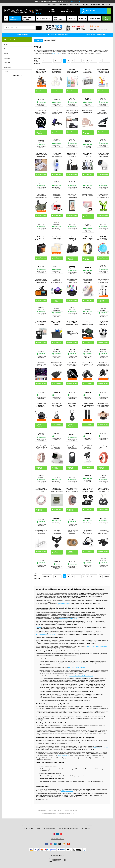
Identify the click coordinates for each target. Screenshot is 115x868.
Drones (6, 44)
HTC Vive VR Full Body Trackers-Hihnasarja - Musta (88, 490)
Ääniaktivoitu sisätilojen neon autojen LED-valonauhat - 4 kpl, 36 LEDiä (41, 364)
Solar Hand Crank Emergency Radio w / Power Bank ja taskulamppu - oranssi (41, 281)
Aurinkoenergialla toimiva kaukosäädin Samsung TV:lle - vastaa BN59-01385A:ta (88, 405)
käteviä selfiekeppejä (63, 755)
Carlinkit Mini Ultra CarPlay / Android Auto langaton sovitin (57, 364)
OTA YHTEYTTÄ (106, 5)
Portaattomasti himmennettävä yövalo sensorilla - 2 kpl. (57, 238)
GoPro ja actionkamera (10, 49)
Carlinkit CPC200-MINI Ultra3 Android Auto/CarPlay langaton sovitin (88, 364)
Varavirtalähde (95, 18)
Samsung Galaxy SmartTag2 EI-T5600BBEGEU (72, 447)
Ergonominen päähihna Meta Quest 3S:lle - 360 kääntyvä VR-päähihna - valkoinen (88, 532)
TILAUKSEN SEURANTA (63, 825)
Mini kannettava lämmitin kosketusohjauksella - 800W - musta (41, 238)
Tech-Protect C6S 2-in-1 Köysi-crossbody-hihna (103, 281)
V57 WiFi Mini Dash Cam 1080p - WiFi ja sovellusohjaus (72, 112)
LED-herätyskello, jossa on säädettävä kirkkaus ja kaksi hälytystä (41, 112)
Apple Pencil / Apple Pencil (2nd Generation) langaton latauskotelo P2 (41, 532)
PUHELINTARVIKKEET (44, 18)
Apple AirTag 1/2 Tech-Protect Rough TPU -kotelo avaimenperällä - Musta (57, 405)
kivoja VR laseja (57, 53)
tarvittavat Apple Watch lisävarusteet (97, 646)
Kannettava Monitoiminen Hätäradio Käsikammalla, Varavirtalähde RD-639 (57, 196)
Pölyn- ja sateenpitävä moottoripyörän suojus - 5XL (72, 238)
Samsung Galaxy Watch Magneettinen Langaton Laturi (103, 405)
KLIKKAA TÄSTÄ (75, 1)
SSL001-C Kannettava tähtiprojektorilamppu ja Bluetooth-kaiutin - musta (57, 281)
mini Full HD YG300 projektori (77, 667)
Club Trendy (85, 5)
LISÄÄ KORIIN (40, 133)
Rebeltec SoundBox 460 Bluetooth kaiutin (81, 676)
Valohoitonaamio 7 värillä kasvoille (88, 112)
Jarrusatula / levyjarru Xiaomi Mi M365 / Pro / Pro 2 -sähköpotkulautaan (103, 532)
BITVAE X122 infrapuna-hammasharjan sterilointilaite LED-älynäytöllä (57, 155)
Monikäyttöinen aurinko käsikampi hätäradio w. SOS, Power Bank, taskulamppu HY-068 (41, 71)
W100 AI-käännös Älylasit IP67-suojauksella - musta (72, 323)
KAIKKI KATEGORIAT (14, 18)
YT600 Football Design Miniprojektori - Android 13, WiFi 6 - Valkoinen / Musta (103, 323)
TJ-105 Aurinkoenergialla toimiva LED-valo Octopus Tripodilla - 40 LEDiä (57, 112)
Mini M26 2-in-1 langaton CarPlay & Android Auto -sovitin (103, 364)
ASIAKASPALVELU (63, 5)
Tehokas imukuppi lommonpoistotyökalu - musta (41, 323)
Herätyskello (7, 67)
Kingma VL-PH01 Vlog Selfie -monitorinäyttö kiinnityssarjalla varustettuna (72, 196)
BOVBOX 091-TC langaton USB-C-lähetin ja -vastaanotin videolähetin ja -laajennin (72, 155)
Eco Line (106, 18)
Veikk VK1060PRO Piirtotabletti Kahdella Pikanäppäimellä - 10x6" (57, 323)
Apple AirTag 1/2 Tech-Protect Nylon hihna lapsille (41, 447)
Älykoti (6, 53)
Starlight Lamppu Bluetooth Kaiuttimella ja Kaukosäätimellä (72, 281)
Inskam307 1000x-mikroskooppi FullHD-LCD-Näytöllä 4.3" (88, 447)
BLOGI (38, 828)
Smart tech (7, 63)
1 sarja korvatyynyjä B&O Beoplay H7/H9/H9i (72, 532)
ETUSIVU (25, 825)
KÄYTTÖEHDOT (86, 828)
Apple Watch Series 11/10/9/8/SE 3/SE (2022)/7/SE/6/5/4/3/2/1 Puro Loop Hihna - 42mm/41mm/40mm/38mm (72, 490)
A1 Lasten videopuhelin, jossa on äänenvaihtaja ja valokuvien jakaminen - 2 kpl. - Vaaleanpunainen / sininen (72, 71)
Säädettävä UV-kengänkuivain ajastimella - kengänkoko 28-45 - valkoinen (88, 281)
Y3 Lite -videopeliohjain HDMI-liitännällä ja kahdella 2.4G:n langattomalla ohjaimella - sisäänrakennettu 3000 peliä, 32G (88, 323)
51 (100, 61)
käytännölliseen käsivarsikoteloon (46, 634)
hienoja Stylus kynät (63, 603)
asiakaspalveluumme (67, 791)
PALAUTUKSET (52, 5)
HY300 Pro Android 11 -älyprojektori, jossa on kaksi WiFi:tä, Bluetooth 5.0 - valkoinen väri (103, 155)
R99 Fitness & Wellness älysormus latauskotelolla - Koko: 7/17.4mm (88, 238)
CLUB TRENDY (89, 825)
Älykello (6, 72)
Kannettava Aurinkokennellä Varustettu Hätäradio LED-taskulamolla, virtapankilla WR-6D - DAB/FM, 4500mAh (41, 196)
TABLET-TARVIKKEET (58, 18)
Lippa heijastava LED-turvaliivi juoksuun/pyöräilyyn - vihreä (103, 196)
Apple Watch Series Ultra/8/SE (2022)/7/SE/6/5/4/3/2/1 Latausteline (57, 447)
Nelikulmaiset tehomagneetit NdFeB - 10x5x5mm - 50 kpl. (57, 490)
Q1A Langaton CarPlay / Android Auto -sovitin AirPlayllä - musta (72, 364)
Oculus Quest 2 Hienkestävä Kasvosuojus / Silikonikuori (57, 532)
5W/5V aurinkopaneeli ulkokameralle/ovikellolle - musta (103, 112)
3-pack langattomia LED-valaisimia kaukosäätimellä (57, 71)
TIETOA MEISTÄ (74, 5)
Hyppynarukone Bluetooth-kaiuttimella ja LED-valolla (41, 405)
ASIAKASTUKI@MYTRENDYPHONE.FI (67, 811)
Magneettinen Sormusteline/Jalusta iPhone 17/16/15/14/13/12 (41, 490)
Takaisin (39, 40)
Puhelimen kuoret (27, 18)
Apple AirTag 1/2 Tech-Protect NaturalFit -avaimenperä (72, 405)
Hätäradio (72, 18)
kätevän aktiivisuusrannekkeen (68, 619)
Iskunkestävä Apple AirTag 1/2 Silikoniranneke (103, 447)
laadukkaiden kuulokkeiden (100, 748)
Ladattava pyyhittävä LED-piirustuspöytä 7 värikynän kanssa (103, 71)
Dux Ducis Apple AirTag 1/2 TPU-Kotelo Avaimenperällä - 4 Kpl (88, 155)
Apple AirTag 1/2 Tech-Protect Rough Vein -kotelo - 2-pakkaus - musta (103, 490)
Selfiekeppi (7, 58)
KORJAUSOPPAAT (95, 5)
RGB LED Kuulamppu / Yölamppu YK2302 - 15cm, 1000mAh (103, 238)
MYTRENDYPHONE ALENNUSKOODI (69, 828)
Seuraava (106, 61)
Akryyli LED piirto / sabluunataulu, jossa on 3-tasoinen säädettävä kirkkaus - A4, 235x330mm (41, 155)
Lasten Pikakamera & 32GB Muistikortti (88, 195)
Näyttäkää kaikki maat (57, 839)
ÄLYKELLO (82, 18)
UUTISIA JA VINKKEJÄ (50, 828)
